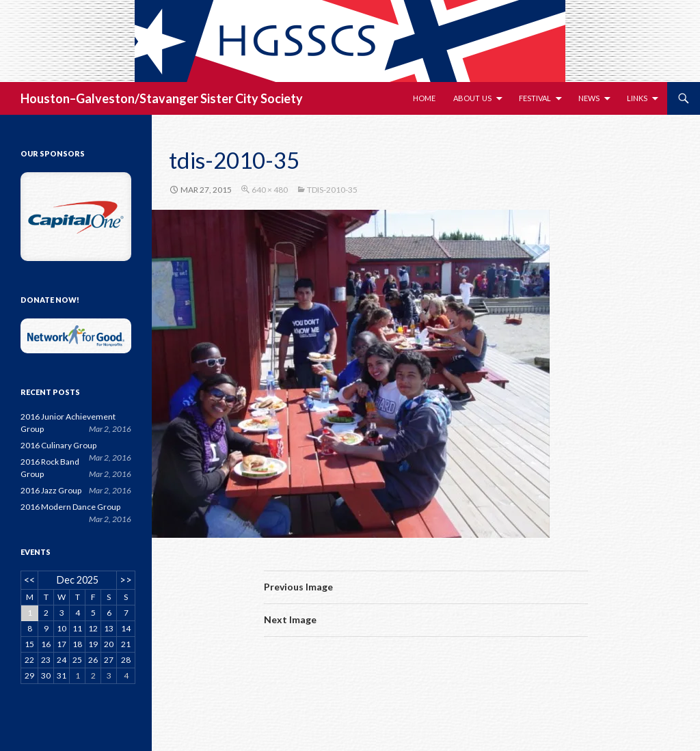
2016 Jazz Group (51, 490)
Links (637, 98)
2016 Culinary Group (58, 445)
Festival (535, 98)
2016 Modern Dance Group (70, 507)
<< (29, 580)
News (589, 98)
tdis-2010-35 (332, 190)
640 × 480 (270, 190)
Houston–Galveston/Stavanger (109, 98)
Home (424, 98)
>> (126, 580)
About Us (472, 98)
